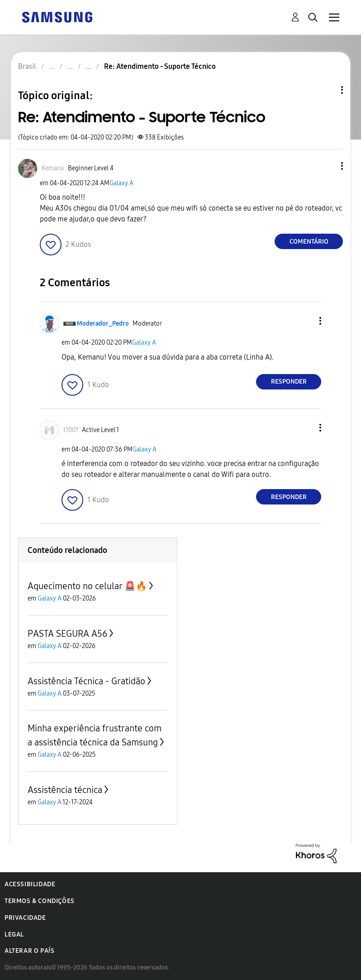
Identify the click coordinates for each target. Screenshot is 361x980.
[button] (327, 166)
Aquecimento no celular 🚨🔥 (87, 586)
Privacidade (25, 918)
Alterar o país (29, 951)
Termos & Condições (40, 901)
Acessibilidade (30, 884)
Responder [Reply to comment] (289, 382)
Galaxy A (121, 183)
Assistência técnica (65, 790)
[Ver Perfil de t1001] (71, 430)
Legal (14, 934)
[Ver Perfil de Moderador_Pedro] (103, 324)
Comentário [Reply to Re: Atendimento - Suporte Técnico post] (309, 242)
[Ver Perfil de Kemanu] (53, 168)
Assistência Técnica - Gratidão (86, 681)
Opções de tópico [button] (327, 90)
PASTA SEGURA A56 (67, 634)
